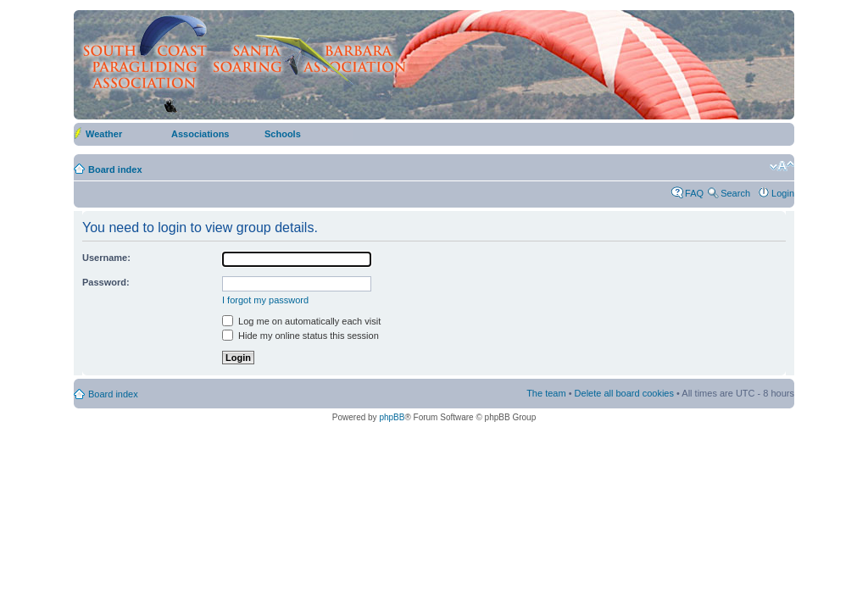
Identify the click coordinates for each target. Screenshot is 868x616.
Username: (106, 258)
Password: (106, 282)
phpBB (392, 417)
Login (783, 193)
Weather (104, 134)
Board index (115, 169)
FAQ (694, 193)
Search (735, 193)
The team (546, 393)
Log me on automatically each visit (301, 321)
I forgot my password (265, 300)
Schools (283, 134)
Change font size (782, 166)
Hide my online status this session (300, 336)
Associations (200, 134)
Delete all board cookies (624, 393)
